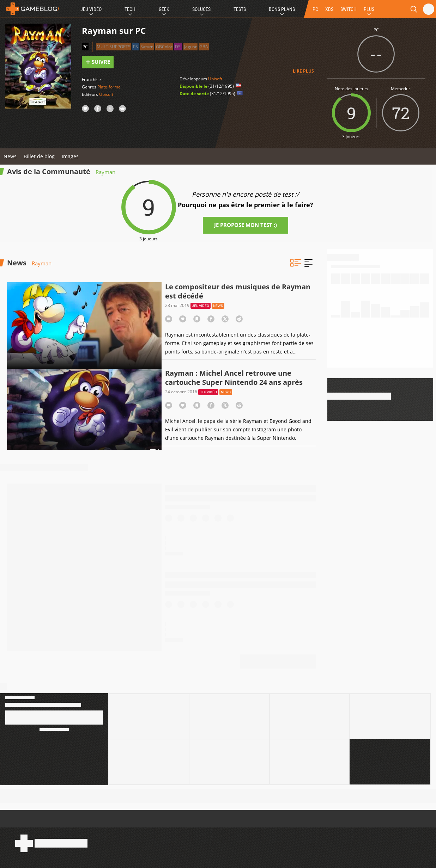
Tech (130, 9)
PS (135, 47)
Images (70, 156)
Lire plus (303, 71)
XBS (329, 9)
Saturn (147, 47)
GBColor (164, 47)
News (10, 156)
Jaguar (190, 47)
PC (315, 9)
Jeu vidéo (201, 306)
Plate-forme (109, 87)
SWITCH (349, 9)
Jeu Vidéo (91, 9)
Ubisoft (106, 94)
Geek (164, 9)
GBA (204, 47)
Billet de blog (39, 156)
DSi (178, 47)
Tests (240, 9)
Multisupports (114, 47)
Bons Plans (282, 9)
